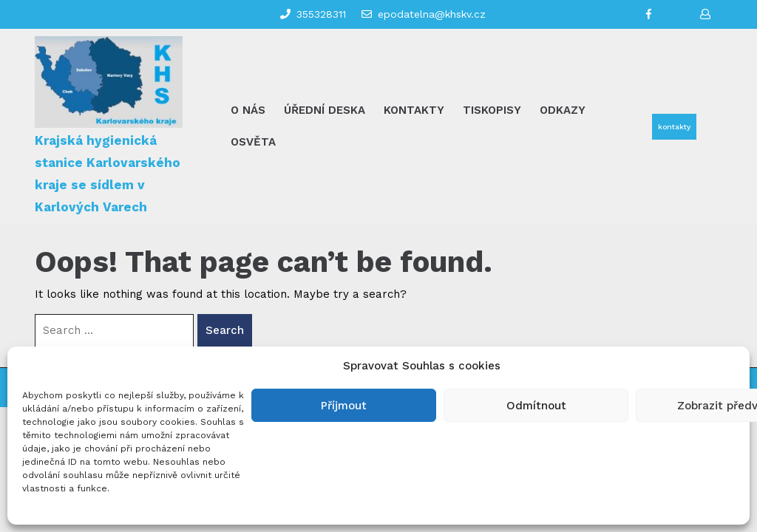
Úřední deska (325, 110)
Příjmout (344, 406)
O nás (248, 110)
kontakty (674, 127)
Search (225, 330)
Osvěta (253, 142)
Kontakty (414, 110)
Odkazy (563, 110)
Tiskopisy (492, 110)
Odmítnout (536, 406)
